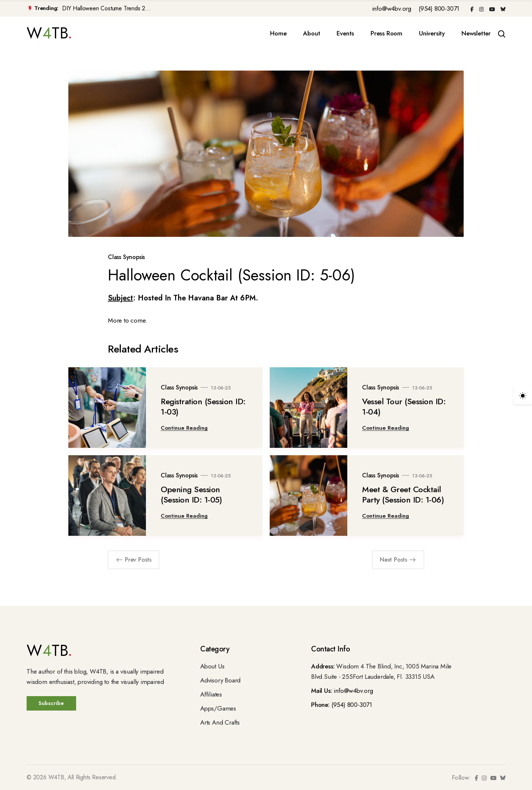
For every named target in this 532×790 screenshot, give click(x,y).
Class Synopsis (126, 257)
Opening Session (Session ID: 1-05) (191, 494)
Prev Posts (134, 560)
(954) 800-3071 (439, 8)
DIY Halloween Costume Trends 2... (106, 8)
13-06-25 (221, 388)
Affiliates (211, 694)
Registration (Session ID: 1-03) (203, 406)
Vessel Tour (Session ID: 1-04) (404, 406)
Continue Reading (184, 428)
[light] (523, 395)
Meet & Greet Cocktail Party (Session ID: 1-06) (403, 494)
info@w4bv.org (392, 8)
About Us (212, 666)
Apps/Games (218, 708)
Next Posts (398, 560)
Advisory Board (220, 680)
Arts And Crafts (220, 722)
